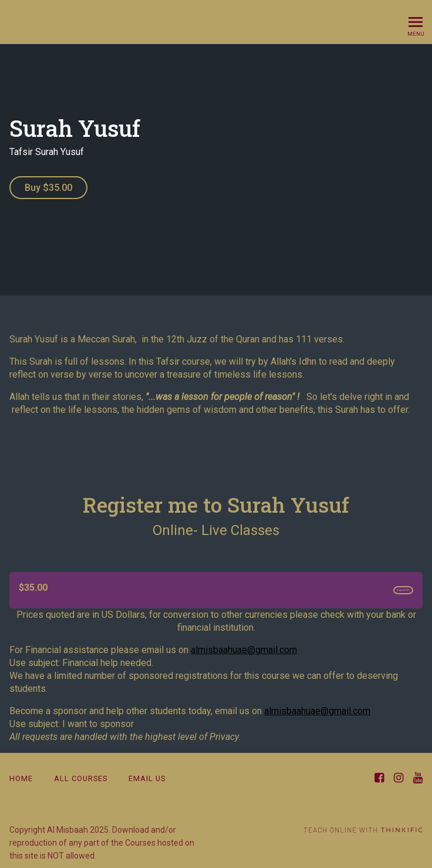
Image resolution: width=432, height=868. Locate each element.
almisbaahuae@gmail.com (244, 646)
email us (147, 775)
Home (21, 775)
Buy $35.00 (48, 188)
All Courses (81, 775)
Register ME (380, 585)
